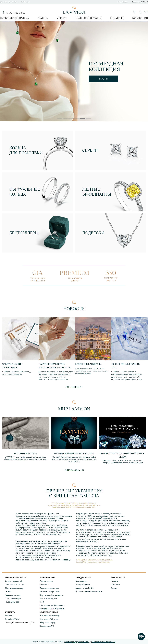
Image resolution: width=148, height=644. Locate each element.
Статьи (114, 588)
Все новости (74, 387)
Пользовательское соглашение (103, 642)
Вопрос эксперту (48, 623)
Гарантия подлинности (50, 588)
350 (111, 275)
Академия (84, 588)
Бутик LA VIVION (12, 619)
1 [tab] (60, 119)
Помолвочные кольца (14, 585)
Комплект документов (50, 591)
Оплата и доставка (9, 2)
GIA (38, 275)
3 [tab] (71, 119)
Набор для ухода (12, 602)
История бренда (83, 585)
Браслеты (117, 18)
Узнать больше (74, 470)
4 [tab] (77, 119)
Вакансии (9, 616)
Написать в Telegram (49, 619)
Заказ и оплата (46, 581)
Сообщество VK (47, 626)
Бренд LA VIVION (140, 2)
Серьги (62, 18)
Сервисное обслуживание (52, 595)
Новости (115, 581)
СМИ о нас (116, 585)
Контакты (26, 2)
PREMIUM (74, 275)
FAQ (42, 602)
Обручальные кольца (14, 588)
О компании (123, 2)
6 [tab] (88, 119)
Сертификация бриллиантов (53, 605)
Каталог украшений (13, 581)
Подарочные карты (13, 598)
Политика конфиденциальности (77, 642)
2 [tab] (65, 119)
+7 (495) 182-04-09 (16, 13)
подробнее (104, 82)
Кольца (43, 18)
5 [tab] (83, 119)
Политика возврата (48, 598)
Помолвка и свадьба (14, 18)
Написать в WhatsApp (50, 616)
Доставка (44, 585)
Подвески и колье (88, 18)
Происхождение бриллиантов (89, 591)
